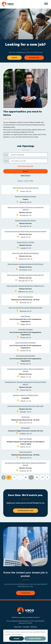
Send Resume (34, 58)
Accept (16, 638)
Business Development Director (26, 221)
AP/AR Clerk (26, 417)
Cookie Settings (35, 638)
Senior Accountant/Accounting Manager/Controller (25, 308)
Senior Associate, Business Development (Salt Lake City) (26, 275)
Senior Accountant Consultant (25, 343)
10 (26, 477)
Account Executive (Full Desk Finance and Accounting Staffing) (26, 231)
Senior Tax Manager (26, 439)
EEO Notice (34, 627)
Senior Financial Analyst (26, 297)
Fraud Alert (26, 627)
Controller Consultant (25, 329)
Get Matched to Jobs (26, 511)
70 (37, 477)
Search (14, 58)
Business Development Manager (25, 196)
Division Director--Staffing (25, 242)
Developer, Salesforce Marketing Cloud (26, 395)
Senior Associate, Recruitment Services (26, 188)
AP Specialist (25, 428)
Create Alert (26, 593)
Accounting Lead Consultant (26, 356)
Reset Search (25, 176)
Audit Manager (25, 316)
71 (42, 477)
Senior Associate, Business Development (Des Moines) (25, 264)
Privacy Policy (18, 627)
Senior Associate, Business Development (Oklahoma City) (25, 286)
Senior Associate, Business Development (25, 253)
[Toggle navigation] (46, 4)
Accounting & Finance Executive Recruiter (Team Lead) (26, 406)
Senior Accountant (25, 452)
